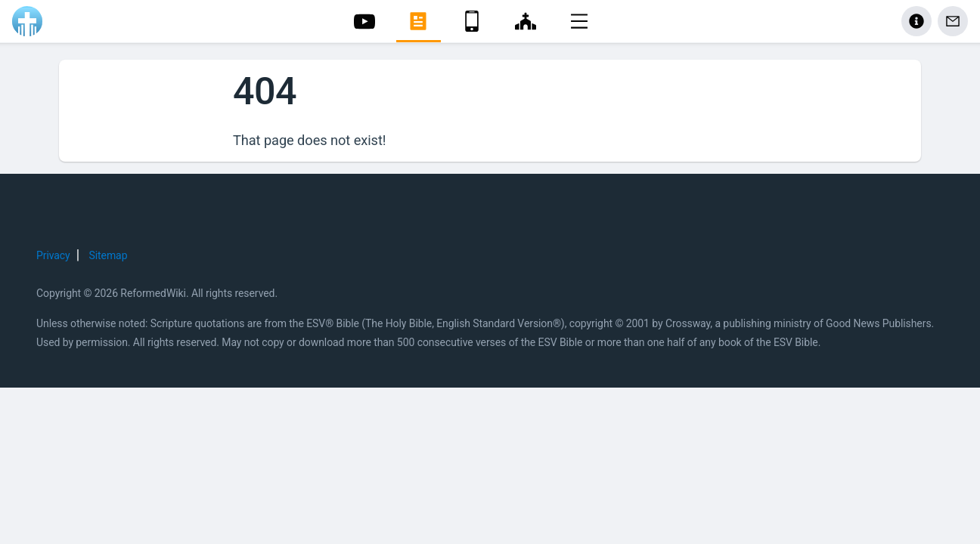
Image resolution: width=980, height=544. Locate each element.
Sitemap (109, 255)
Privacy (53, 255)
